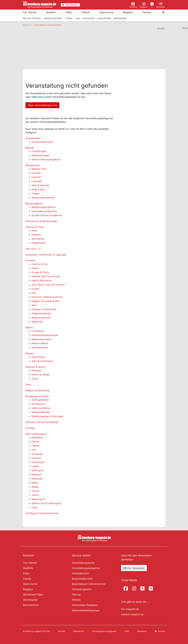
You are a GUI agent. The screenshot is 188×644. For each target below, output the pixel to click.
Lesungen (37, 181)
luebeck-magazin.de (132, 614)
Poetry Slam (38, 189)
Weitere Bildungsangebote (46, 159)
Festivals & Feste (34, 227)
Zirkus (35, 379)
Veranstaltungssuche (83, 563)
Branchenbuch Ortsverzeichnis (89, 584)
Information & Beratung (44, 211)
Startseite (27, 25)
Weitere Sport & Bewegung (46, 503)
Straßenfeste (38, 243)
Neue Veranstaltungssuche (42, 105)
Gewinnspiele (30, 600)
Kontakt (62, 631)
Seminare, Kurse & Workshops (42, 422)
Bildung (30, 148)
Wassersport (38, 499)
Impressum (142, 631)
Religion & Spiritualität (37, 390)
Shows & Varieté (40, 375)
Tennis (35, 495)
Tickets (69, 18)
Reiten (35, 483)
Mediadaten (120, 18)
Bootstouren (38, 404)
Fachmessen (38, 357)
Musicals (36, 370)
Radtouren (37, 479)
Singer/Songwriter (41, 313)
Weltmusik (37, 322)
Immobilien (89, 18)
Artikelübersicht (81, 573)
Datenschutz (79, 631)
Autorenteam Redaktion (85, 605)
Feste (34, 231)
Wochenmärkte (40, 347)
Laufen (35, 466)
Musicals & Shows (35, 367)
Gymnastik (37, 454)
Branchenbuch (31, 605)
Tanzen (35, 491)
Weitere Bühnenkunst (43, 198)
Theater (36, 194)
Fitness (35, 442)
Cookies (160, 631)
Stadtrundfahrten (41, 412)
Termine (147, 12)
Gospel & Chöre (40, 272)
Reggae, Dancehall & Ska (45, 301)
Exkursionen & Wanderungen (41, 221)
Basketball (37, 437)
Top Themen (30, 12)
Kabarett (36, 177)
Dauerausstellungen (42, 142)
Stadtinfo (51, 12)
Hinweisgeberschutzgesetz (104, 631)
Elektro (35, 268)
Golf (34, 450)
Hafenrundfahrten (41, 408)
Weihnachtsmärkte (42, 339)
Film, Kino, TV (33, 249)
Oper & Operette (40, 185)
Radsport (36, 474)
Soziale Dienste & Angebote (47, 215)
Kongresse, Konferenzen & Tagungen (46, 255)
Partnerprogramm (82, 589)
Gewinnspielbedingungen (86, 610)
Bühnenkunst (32, 165)
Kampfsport (38, 462)
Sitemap (76, 594)
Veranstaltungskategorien (86, 568)
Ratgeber (128, 12)
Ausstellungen (33, 138)
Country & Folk (40, 264)
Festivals (36, 235)
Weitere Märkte (40, 343)
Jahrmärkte (38, 239)
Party (28, 385)
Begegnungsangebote (43, 207)
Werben (76, 600)
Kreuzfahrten (104, 18)
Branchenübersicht (82, 579)
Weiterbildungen (40, 155)
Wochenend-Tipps (33, 594)
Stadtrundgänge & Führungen (47, 416)
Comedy (36, 173)
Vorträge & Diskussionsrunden (42, 513)
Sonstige (30, 428)
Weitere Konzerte (41, 318)
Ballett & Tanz (39, 169)
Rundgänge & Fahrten (37, 396)
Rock (34, 305)
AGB (127, 631)
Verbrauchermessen (42, 361)
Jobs (78, 18)
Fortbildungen (39, 151)
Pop (34, 293)
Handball (36, 458)
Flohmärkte (38, 331)
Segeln (35, 487)
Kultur (69, 12)
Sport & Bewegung (36, 434)
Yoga (34, 507)
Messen (30, 353)
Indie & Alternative (41, 280)
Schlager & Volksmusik (44, 309)
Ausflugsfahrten (40, 400)
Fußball (35, 446)
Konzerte (30, 261)
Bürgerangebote (34, 203)
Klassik (35, 289)
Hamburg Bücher (53, 18)
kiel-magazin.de (130, 609)
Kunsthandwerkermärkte (45, 335)
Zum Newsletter (134, 568)
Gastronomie (106, 12)
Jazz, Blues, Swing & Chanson (48, 285)
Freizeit (86, 12)
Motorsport (38, 470)
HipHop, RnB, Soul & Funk (46, 276)
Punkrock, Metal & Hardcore (47, 297)
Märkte (29, 328)
